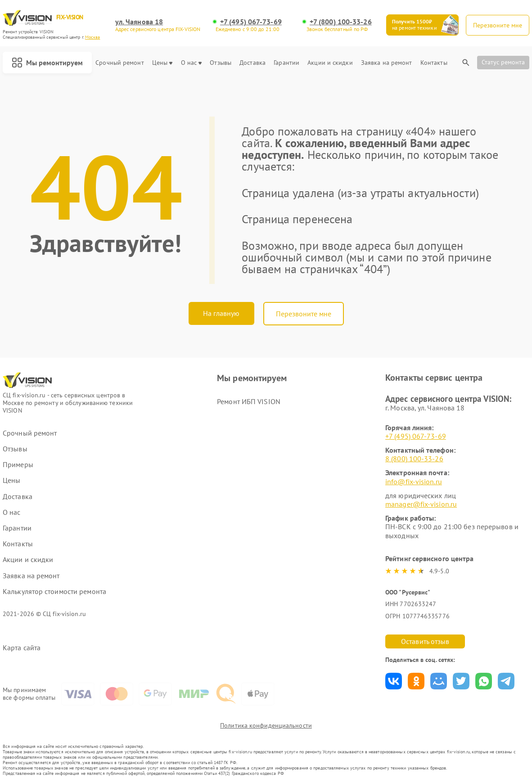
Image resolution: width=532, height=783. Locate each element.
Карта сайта (22, 648)
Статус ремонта (503, 62)
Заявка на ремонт (387, 63)
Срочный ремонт (119, 63)
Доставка (252, 63)
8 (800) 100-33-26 (414, 459)
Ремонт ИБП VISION (249, 401)
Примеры (18, 465)
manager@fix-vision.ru (421, 504)
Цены (162, 63)
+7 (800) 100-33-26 (341, 22)
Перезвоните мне (304, 314)
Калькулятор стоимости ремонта (54, 592)
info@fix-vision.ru (414, 481)
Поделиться (394, 681)
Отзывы (221, 63)
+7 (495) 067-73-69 (251, 22)
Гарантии (286, 63)
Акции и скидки (330, 63)
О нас (192, 63)
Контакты (434, 63)
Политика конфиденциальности (266, 725)
